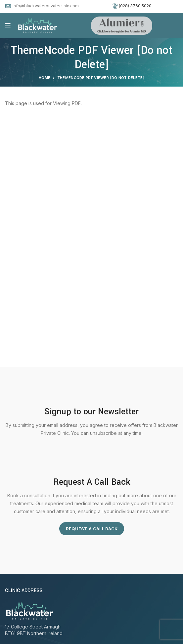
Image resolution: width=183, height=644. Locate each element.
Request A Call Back (92, 529)
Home (45, 78)
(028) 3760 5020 (135, 6)
